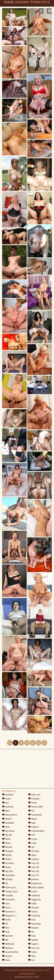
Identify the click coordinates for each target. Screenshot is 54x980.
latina (32, 819)
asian (6, 799)
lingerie (33, 827)
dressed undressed (13, 912)
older (32, 855)
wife (32, 956)
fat (5, 924)
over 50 (34, 867)
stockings (34, 924)
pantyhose (35, 883)
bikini (6, 839)
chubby (7, 879)
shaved (33, 908)
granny (7, 956)
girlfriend (8, 944)
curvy (6, 908)
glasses (8, 948)
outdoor (34, 859)
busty (6, 867)
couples (8, 895)
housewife (35, 815)
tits (31, 932)
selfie (32, 904)
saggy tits (35, 900)
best (6, 827)
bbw (6, 811)
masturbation (36, 831)
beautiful (8, 823)
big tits (7, 835)
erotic (6, 920)
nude (32, 843)
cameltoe (8, 875)
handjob (34, 799)
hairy (6, 960)
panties (33, 879)
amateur (8, 795)
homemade (35, 807)
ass (5, 803)
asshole (8, 807)
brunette (8, 863)
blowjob (8, 851)
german (8, 936)
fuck (6, 932)
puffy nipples (36, 887)
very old (34, 948)
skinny (33, 912)
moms (33, 839)
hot (31, 811)
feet (6, 928)
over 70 (34, 875)
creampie (8, 900)
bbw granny (10, 815)
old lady (34, 851)
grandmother (10, 952)
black (6, 843)
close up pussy (11, 887)
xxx (31, 960)
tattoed (33, 928)
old (31, 847)
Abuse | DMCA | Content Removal (20, 970)
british (7, 859)
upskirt (33, 940)
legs (32, 823)
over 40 (34, 863)
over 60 (34, 871)
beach (7, 819)
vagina (33, 944)
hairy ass (34, 795)
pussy (33, 891)
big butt (7, 871)
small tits (34, 916)
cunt (6, 904)
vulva (32, 952)
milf (31, 835)
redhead (34, 895)
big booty (8, 831)
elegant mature (11, 916)
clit (5, 883)
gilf (5, 940)
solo (32, 920)
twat (32, 936)
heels (32, 803)
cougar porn (10, 891)
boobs (7, 855)
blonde (7, 847)
